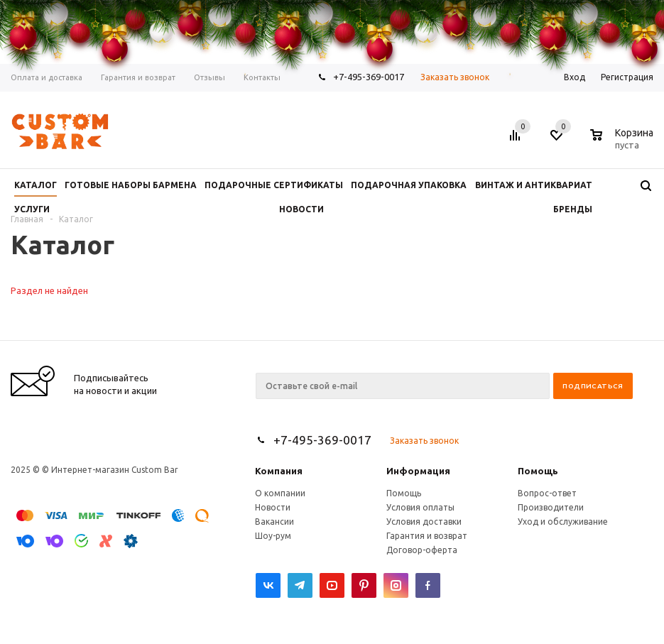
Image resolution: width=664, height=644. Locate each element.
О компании (280, 493)
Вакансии (274, 522)
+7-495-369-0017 (322, 440)
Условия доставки (424, 522)
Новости (273, 507)
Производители (551, 507)
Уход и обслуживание (563, 522)
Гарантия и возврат (427, 536)
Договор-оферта (422, 550)
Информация (418, 471)
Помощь (538, 471)
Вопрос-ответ (547, 493)
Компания (279, 471)
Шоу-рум (273, 536)
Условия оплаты (420, 507)
